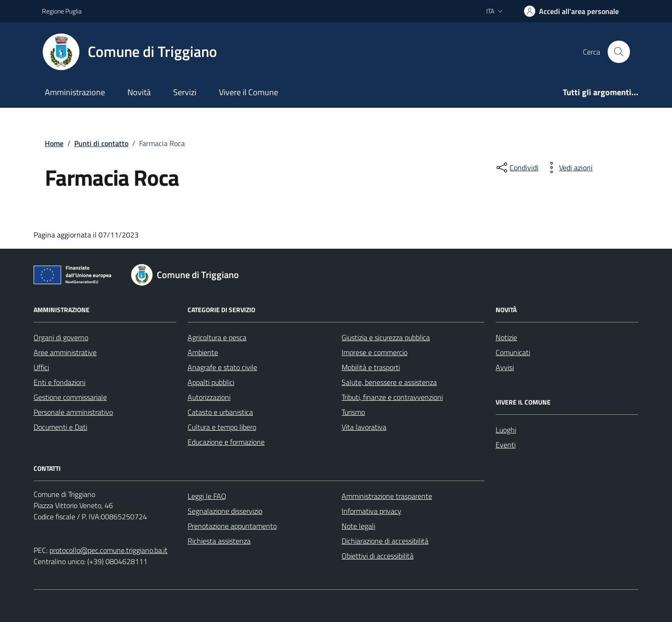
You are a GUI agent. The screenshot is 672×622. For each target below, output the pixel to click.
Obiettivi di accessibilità (378, 556)
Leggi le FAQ (207, 496)
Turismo (353, 412)
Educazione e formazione (226, 442)
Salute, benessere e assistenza (389, 382)
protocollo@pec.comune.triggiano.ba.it (108, 550)
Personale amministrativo (73, 412)
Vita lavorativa (364, 427)
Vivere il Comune (248, 92)
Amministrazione (75, 92)
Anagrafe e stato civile (222, 367)
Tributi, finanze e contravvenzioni (392, 397)
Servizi (185, 92)
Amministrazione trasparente (387, 496)
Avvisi (505, 367)
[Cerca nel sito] (619, 52)
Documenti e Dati (60, 427)
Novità (139, 92)
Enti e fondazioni (59, 382)
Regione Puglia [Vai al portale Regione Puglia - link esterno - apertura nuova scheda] (62, 11)
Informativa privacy (371, 511)
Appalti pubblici (211, 382)
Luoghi (506, 430)
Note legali (358, 526)
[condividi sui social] (517, 168)
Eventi (506, 445)
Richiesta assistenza (219, 541)
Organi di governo (61, 337)
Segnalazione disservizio (225, 511)
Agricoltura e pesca (217, 337)
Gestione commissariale (70, 397)
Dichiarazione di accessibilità (385, 541)
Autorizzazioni (209, 397)
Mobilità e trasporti (371, 367)
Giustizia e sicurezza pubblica (386, 337)
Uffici (41, 367)
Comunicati (513, 352)
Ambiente (203, 352)
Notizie (506, 337)
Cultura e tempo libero (222, 427)
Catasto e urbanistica (220, 412)
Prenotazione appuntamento (232, 526)
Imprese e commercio (374, 352)
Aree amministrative (65, 352)
